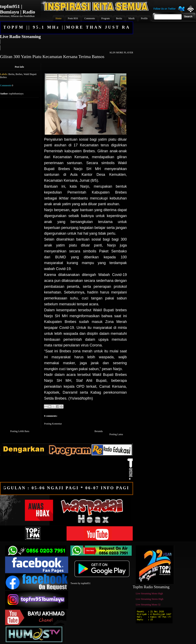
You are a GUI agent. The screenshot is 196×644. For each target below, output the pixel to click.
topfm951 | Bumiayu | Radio (18, 9)
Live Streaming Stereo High (150, 599)
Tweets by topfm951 (80, 583)
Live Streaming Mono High (149, 594)
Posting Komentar (53, 424)
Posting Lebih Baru (20, 431)
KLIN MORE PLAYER (121, 53)
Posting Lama (116, 434)
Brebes (19, 74)
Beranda (99, 431)
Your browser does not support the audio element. (66, 45)
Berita (11, 74)
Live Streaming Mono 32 (148, 605)
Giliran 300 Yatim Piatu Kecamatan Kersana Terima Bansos (52, 57)
